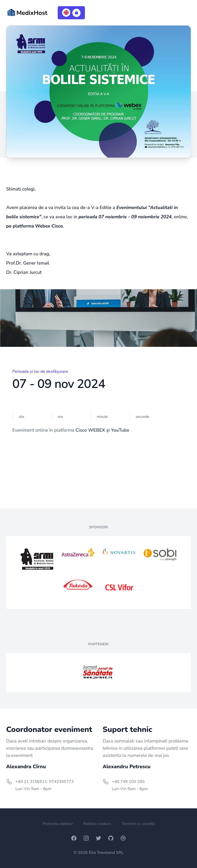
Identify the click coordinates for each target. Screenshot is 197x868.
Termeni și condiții (138, 824)
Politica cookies (97, 824)
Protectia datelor (58, 824)
